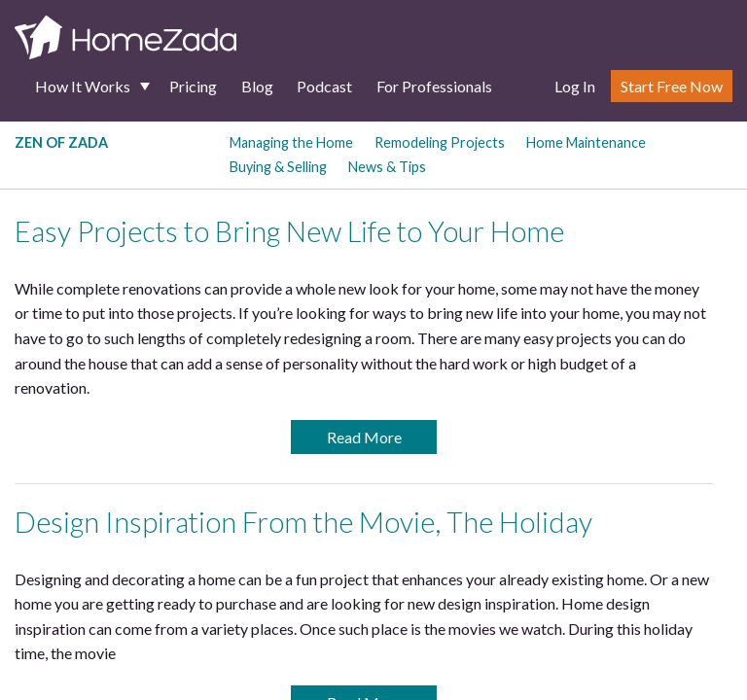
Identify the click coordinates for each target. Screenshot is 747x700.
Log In (575, 86)
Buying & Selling (278, 167)
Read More (364, 437)
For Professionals (434, 86)
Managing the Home (291, 142)
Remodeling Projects (440, 142)
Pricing (193, 86)
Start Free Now (672, 86)
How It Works (83, 86)
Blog (257, 86)
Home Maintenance (586, 142)
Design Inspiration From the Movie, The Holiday (303, 522)
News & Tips (387, 167)
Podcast (324, 86)
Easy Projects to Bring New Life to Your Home (289, 231)
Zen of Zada (61, 142)
